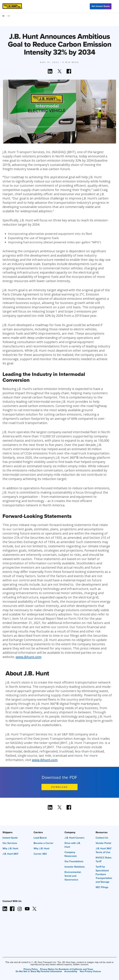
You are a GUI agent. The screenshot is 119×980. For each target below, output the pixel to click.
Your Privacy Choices (90, 971)
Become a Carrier (43, 843)
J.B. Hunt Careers (74, 838)
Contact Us (102, 838)
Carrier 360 (40, 854)
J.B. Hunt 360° (11, 854)
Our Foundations (74, 861)
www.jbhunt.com (28, 657)
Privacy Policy (31, 969)
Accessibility (71, 971)
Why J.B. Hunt (10, 848)
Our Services (10, 843)
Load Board (40, 838)
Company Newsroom (71, 854)
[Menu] (115, 6)
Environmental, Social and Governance (73, 876)
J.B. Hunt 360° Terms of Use (104, 850)
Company (70, 832)
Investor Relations (75, 867)
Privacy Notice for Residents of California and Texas (67, 969)
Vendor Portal (103, 843)
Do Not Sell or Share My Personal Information (39, 971)
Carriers (38, 832)
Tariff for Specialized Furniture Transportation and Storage (104, 874)
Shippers (8, 832)
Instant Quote (10, 838)
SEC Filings (102, 887)
